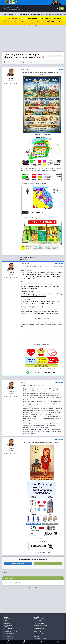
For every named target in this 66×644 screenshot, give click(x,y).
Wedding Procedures (9, 638)
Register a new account (18, 564)
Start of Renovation (8, 635)
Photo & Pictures (38, 622)
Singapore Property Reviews (29, 62)
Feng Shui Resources (39, 619)
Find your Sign (37, 632)
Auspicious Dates (8, 625)
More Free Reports (8, 628)
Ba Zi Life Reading (8, 627)
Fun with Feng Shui (38, 620)
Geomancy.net (36, 389)
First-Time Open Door (9, 633)
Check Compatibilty (38, 633)
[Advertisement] (33, 37)
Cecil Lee (9, 62)
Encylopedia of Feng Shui (40, 623)
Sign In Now (48, 564)
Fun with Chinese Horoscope (41, 630)
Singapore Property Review (40, 625)
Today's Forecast (8, 619)
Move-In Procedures (9, 637)
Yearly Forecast (7, 620)
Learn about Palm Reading (40, 638)
